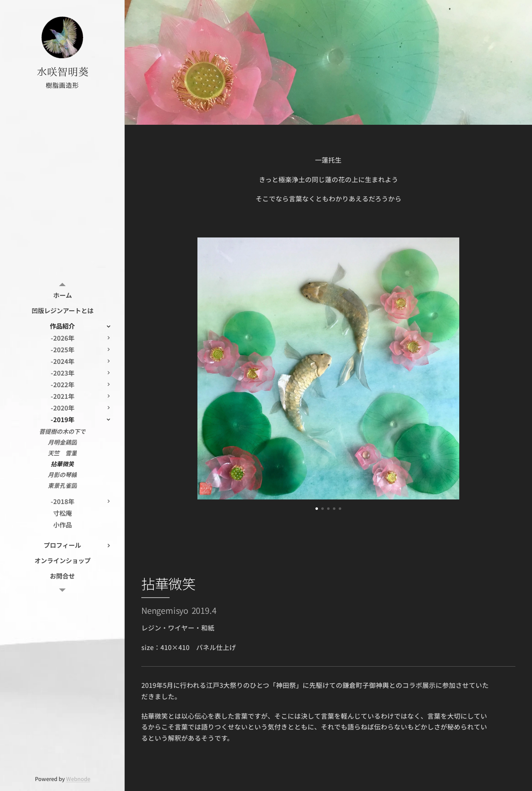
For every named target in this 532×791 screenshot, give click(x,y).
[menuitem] (62, 295)
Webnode (78, 779)
